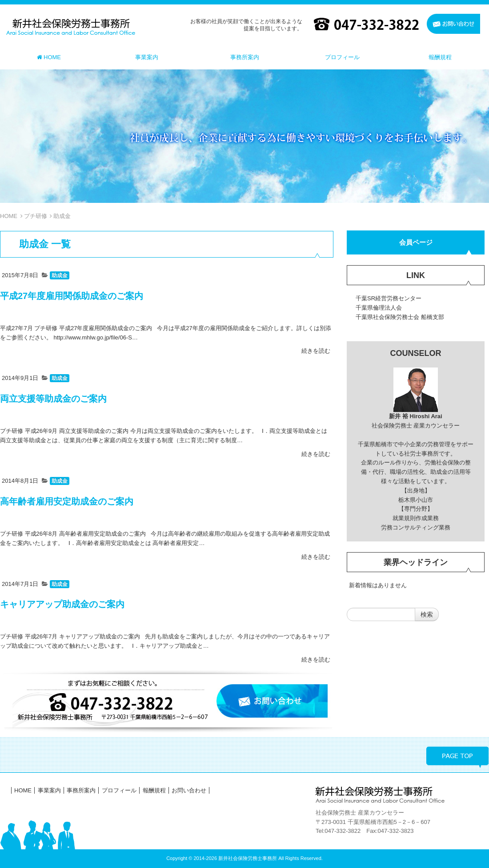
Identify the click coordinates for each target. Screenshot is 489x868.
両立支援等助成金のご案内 (53, 399)
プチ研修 (36, 216)
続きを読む (316, 351)
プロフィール (119, 790)
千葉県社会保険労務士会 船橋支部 (400, 317)
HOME (9, 216)
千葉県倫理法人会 (379, 308)
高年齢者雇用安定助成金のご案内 (67, 501)
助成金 (60, 275)
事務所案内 (81, 790)
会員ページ (416, 242)
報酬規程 (154, 790)
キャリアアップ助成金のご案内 (62, 604)
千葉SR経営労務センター (389, 298)
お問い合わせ (189, 790)
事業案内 (49, 790)
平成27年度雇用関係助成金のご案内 (72, 296)
